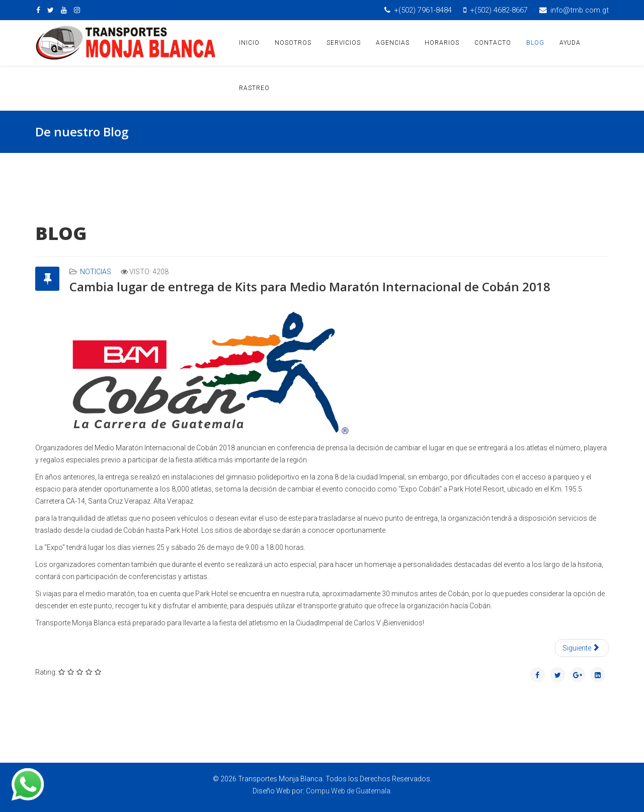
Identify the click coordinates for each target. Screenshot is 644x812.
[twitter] (51, 10)
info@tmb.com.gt (580, 10)
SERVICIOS (344, 43)
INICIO (249, 43)
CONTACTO (493, 43)
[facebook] (38, 10)
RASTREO (254, 88)
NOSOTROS (293, 43)
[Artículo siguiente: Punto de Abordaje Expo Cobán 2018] (582, 648)
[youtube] (64, 10)
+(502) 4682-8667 (499, 10)
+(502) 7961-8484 (423, 10)
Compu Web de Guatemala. (349, 791)
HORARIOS (442, 43)
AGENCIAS (393, 43)
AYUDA (570, 43)
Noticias (96, 272)
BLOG (535, 43)
